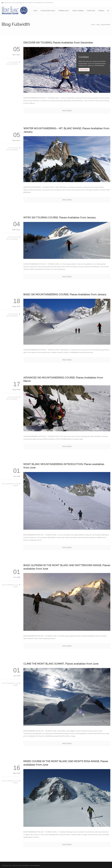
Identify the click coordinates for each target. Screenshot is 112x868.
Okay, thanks (84, 70)
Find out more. (100, 65)
